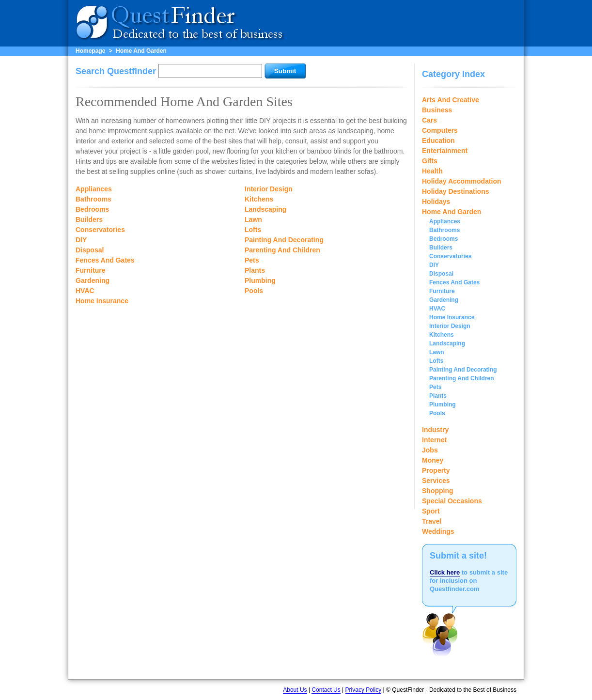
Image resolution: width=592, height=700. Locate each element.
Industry (435, 430)
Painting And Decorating (284, 240)
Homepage (90, 51)
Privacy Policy (364, 690)
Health (432, 171)
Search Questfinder (116, 71)
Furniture (90, 270)
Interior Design (269, 189)
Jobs (430, 450)
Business (437, 110)
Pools (254, 291)
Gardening (93, 280)
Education (438, 140)
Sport (431, 511)
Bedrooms (92, 209)
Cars (429, 120)
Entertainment (445, 151)
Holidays (436, 202)
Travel (432, 521)
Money (433, 460)
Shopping (438, 491)
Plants (255, 270)
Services (436, 481)
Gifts (430, 161)
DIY (81, 240)
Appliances (94, 189)
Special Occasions (452, 501)
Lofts (253, 230)
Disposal (90, 250)
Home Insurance (102, 301)
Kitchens (259, 199)
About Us (295, 690)
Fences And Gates (105, 260)
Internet (434, 440)
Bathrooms (93, 199)
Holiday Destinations (455, 191)
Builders (89, 219)
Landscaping (265, 209)
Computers (440, 130)
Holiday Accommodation (462, 181)
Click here (445, 572)
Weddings (438, 531)
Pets (252, 260)
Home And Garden (141, 51)
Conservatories (100, 230)
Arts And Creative (451, 100)
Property (436, 470)
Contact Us (326, 690)
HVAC (85, 291)
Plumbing (260, 280)
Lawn (253, 219)
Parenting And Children (282, 250)
